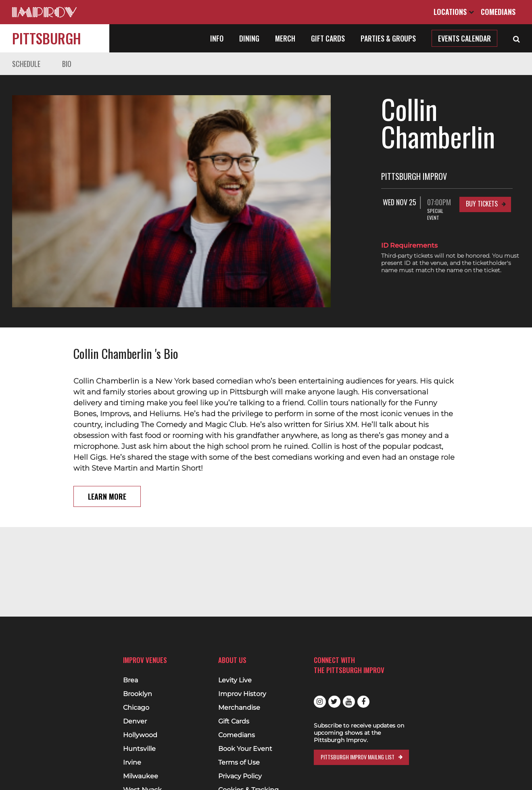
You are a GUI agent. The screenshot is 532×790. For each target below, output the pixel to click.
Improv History (242, 694)
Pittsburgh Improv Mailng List (358, 757)
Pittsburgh (47, 38)
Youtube (349, 702)
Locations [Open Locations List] (454, 12)
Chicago (136, 708)
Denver (135, 721)
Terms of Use (239, 763)
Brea (130, 680)
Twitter (334, 702)
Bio (67, 64)
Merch (285, 38)
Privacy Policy (240, 776)
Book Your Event (245, 749)
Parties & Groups (388, 38)
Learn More (107, 453)
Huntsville (139, 749)
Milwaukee (141, 776)
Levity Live (235, 680)
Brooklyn (138, 694)
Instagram (320, 702)
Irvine (132, 763)
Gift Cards (328, 38)
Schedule (26, 64)
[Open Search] (516, 38)
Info (217, 38)
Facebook (363, 702)
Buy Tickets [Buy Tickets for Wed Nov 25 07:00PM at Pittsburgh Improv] (482, 176)
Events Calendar (464, 38)
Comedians (498, 12)
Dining (249, 38)
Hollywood (140, 735)
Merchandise (239, 708)
